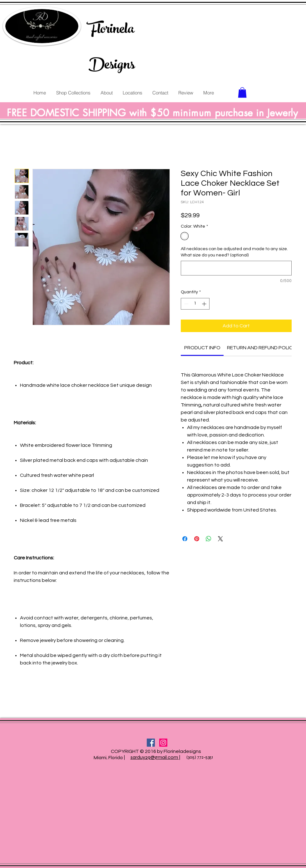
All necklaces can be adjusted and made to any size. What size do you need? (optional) (234, 252)
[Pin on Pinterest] (197, 539)
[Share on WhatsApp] (209, 539)
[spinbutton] (195, 304)
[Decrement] (186, 304)
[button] (242, 92)
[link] (202, 348)
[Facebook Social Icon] (151, 743)
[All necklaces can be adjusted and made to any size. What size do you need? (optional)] (236, 268)
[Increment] (205, 304)
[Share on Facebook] (185, 539)
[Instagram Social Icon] (163, 743)
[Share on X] (220, 539)
